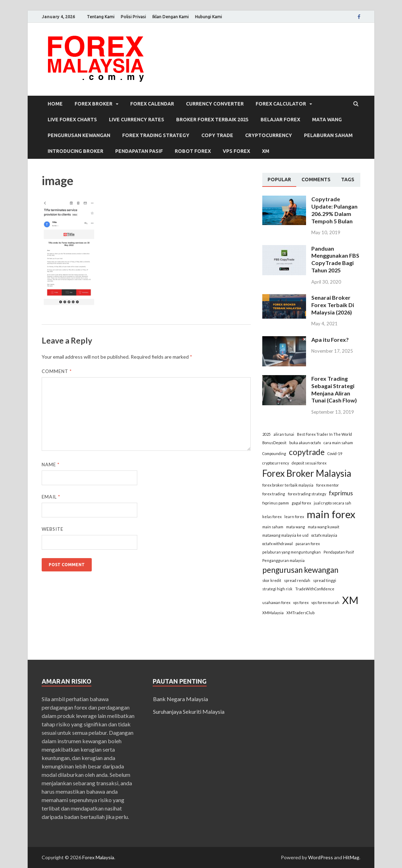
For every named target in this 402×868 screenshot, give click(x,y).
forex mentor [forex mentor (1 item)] (328, 485)
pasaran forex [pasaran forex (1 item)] (308, 544)
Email (51, 497)
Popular (279, 179)
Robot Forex (193, 151)
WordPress (321, 857)
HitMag (351, 857)
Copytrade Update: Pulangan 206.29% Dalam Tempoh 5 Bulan (334, 210)
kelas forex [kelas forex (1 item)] (272, 517)
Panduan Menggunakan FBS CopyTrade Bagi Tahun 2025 (335, 259)
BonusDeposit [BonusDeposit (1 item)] (274, 443)
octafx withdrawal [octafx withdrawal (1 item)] (278, 544)
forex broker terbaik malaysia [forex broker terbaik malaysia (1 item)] (288, 485)
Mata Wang (327, 120)
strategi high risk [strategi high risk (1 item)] (277, 589)
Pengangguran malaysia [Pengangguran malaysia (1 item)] (283, 560)
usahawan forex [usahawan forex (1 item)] (276, 602)
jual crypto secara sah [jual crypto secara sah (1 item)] (332, 503)
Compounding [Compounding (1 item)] (274, 453)
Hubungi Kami (209, 17)
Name (51, 464)
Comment (57, 371)
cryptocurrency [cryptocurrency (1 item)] (276, 463)
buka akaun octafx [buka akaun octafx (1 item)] (305, 443)
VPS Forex (236, 151)
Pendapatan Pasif (139, 151)
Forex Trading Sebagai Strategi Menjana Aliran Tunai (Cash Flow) (334, 389)
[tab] (279, 180)
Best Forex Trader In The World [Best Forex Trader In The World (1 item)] (324, 434)
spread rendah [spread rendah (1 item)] (297, 580)
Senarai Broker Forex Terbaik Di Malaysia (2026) (333, 305)
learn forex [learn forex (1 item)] (294, 517)
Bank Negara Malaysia (181, 699)
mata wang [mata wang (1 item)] (296, 527)
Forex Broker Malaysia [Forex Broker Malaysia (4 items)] (307, 473)
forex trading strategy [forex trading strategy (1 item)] (307, 494)
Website (53, 529)
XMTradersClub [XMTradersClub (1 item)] (300, 613)
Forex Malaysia (98, 857)
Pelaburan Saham (328, 135)
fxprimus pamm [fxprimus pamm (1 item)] (276, 503)
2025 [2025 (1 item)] (266, 434)
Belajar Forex (280, 120)
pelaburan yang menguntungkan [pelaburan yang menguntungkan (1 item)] (292, 552)
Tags (348, 179)
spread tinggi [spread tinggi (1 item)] (325, 580)
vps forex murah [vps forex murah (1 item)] (325, 602)
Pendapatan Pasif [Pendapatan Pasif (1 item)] (339, 552)
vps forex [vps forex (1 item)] (301, 602)
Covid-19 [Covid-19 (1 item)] (335, 453)
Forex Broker (93, 104)
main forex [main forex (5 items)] (331, 514)
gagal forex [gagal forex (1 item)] (301, 503)
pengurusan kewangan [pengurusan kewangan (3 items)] (300, 570)
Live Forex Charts (72, 120)
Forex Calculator (281, 104)
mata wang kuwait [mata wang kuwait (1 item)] (324, 527)
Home (55, 104)
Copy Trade (217, 135)
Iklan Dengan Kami (171, 17)
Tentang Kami (101, 17)
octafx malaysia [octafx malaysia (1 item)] (324, 535)
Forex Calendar (152, 104)
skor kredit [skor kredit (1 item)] (272, 580)
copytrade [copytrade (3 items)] (307, 452)
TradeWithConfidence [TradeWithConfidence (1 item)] (315, 589)
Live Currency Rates (137, 120)
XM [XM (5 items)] (350, 600)
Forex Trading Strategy (156, 135)
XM (266, 151)
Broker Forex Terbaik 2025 (212, 120)
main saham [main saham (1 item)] (273, 527)
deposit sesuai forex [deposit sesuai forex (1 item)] (309, 463)
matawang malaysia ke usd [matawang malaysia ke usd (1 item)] (285, 535)
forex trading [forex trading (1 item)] (274, 494)
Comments (316, 179)
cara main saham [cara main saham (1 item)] (338, 443)
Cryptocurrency (269, 135)
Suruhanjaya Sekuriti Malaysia (189, 711)
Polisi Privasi (133, 17)
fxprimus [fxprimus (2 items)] (341, 493)
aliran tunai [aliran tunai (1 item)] (284, 434)
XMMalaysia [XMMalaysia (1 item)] (273, 613)
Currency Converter (215, 104)
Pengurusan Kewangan (79, 135)
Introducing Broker (75, 151)
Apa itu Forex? (330, 340)
